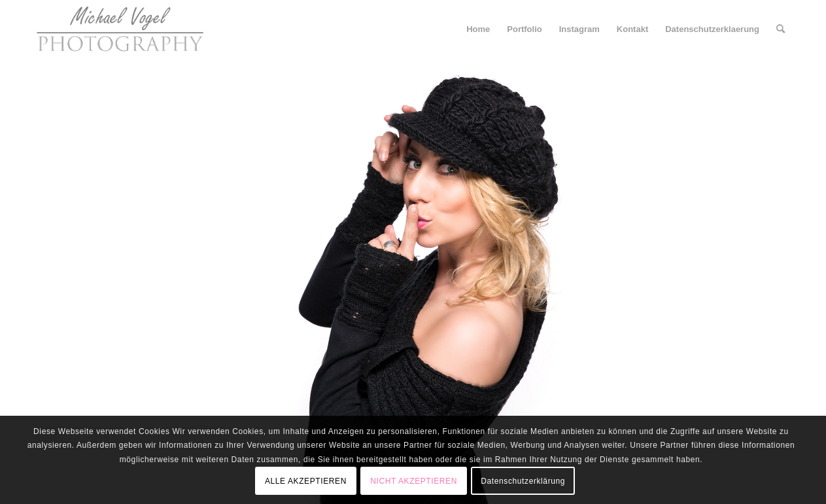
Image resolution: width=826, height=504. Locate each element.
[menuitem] (478, 29)
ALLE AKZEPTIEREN (306, 481)
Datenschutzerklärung (523, 481)
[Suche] (781, 29)
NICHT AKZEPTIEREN (414, 481)
